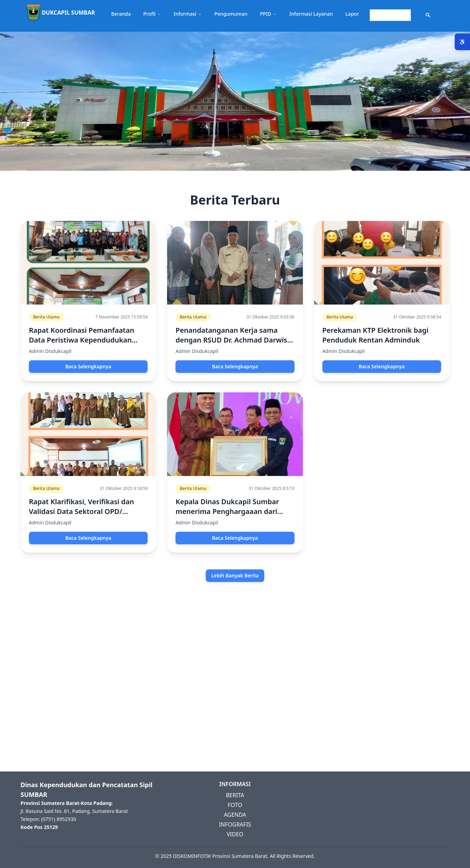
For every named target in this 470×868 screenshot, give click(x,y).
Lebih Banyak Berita (235, 575)
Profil (152, 14)
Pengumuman (231, 14)
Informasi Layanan (311, 14)
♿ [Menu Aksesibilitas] (462, 42)
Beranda (121, 14)
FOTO (235, 805)
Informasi (188, 14)
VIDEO (235, 834)
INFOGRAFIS (235, 824)
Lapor (352, 14)
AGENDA (235, 815)
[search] (390, 15)
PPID (268, 14)
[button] (235, 16)
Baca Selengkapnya (88, 366)
